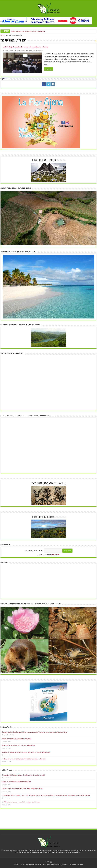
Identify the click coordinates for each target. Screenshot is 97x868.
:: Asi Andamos (20, 51)
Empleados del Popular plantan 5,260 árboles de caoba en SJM (23, 775)
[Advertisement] (48, 820)
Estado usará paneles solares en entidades (16, 782)
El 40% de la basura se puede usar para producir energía (21, 802)
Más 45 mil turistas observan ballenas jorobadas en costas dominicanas (26, 752)
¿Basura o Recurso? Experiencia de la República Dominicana (23, 789)
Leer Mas (48, 69)
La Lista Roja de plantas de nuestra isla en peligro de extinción (26, 47)
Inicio (2, 36)
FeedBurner (55, 554)
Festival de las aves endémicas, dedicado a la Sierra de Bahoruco (24, 759)
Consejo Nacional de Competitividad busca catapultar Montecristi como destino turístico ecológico (35, 732)
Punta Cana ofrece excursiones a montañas (16, 739)
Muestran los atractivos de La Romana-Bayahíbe (18, 746)
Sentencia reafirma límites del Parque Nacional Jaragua (28, 31)
